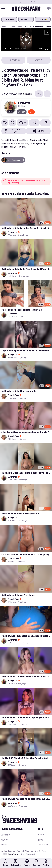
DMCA (40, 840)
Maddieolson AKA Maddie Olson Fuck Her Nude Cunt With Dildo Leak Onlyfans (26, 677)
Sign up (5, 840)
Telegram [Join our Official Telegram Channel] (21, 2)
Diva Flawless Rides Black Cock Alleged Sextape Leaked (26, 636)
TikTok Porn (9, 19)
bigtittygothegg (15, 26)
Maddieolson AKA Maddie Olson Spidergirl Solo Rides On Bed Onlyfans (26, 717)
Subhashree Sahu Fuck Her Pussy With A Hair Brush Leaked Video (26, 228)
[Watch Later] (12, 123)
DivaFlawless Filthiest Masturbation (20, 514)
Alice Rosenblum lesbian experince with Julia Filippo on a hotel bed (26, 432)
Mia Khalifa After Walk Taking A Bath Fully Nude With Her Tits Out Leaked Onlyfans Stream (26, 473)
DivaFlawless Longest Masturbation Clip (22, 310)
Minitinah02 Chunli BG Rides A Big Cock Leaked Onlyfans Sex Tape (26, 758)
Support (6, 835)
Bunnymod (24, 103)
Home (3, 26)
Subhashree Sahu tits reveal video (19, 391)
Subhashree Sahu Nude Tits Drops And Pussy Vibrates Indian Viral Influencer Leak (26, 269)
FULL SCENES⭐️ (43, 19)
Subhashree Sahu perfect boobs (18, 595)
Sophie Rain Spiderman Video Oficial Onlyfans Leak (26, 350)
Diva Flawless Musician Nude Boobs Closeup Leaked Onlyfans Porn (26, 799)
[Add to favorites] (5, 123)
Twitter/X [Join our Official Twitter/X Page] (31, 2)
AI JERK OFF (26, 19)
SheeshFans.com (14, 854)
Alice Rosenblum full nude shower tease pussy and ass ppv (26, 554)
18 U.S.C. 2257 (44, 844)
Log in (4, 844)
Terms (41, 835)
